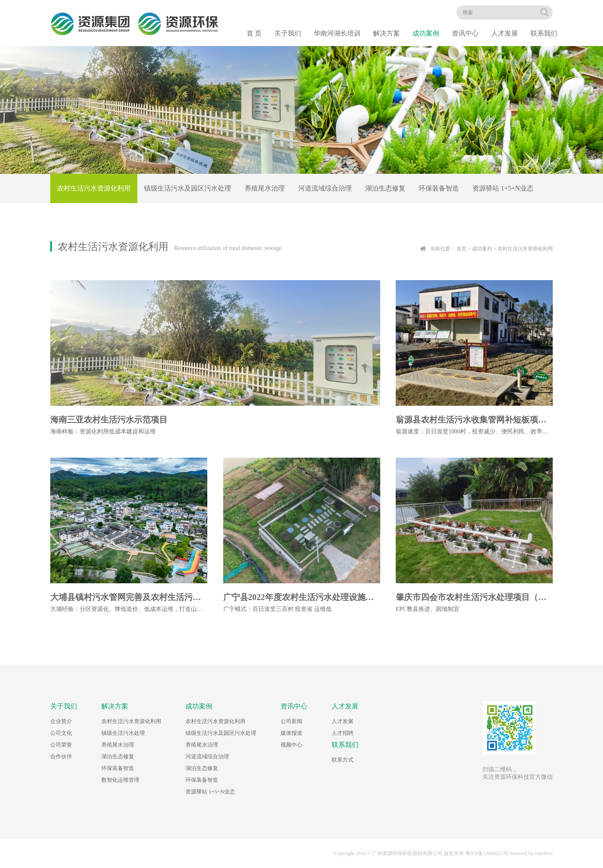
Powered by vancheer (531, 853)
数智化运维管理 (120, 780)
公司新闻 (291, 721)
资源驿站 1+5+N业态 (503, 188)
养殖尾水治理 (265, 188)
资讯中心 (465, 33)
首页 (461, 249)
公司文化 (61, 733)
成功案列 (482, 249)
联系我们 (544, 33)
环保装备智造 (439, 188)
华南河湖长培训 (337, 33)
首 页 (254, 33)
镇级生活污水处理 (123, 733)
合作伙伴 (61, 756)
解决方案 (387, 33)
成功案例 (426, 33)
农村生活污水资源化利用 (94, 188)
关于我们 (288, 33)
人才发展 (505, 33)
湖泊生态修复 (385, 188)
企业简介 (61, 721)
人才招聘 (343, 733)
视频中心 (291, 745)
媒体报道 (291, 733)
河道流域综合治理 (325, 188)
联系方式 (343, 760)
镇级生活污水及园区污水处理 (188, 188)
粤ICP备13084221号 (487, 853)
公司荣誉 (61, 745)
